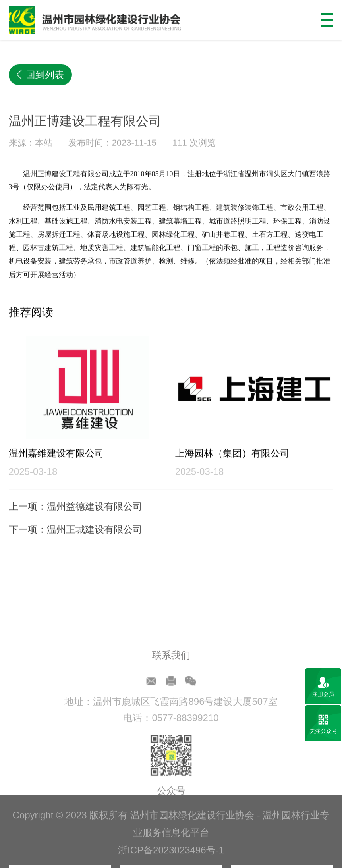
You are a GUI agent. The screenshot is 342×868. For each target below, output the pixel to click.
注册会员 (323, 694)
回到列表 (41, 75)
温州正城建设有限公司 (95, 543)
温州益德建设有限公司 (95, 520)
